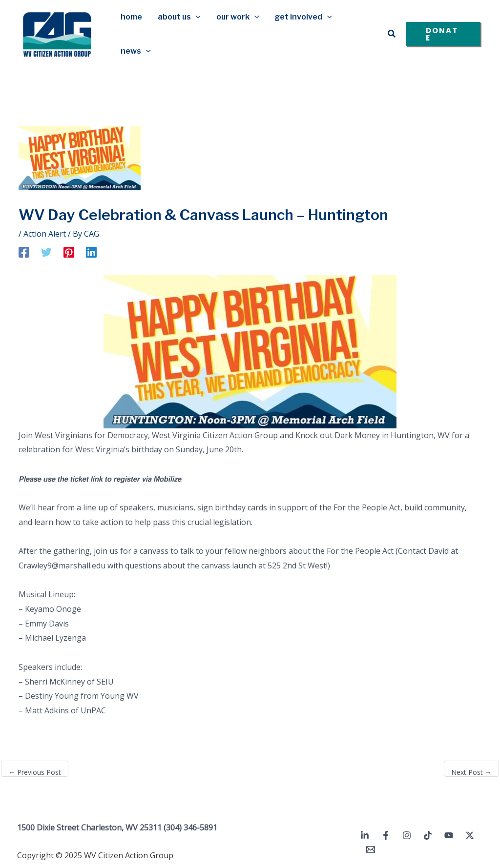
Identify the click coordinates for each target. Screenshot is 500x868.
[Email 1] (371, 849)
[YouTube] (449, 835)
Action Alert (45, 234)
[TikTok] (428, 835)
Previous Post (35, 772)
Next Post (471, 772)
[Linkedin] (91, 252)
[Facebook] (24, 252)
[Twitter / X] (470, 835)
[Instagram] (407, 835)
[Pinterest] (69, 252)
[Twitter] (46, 252)
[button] (392, 34)
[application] (196, 17)
